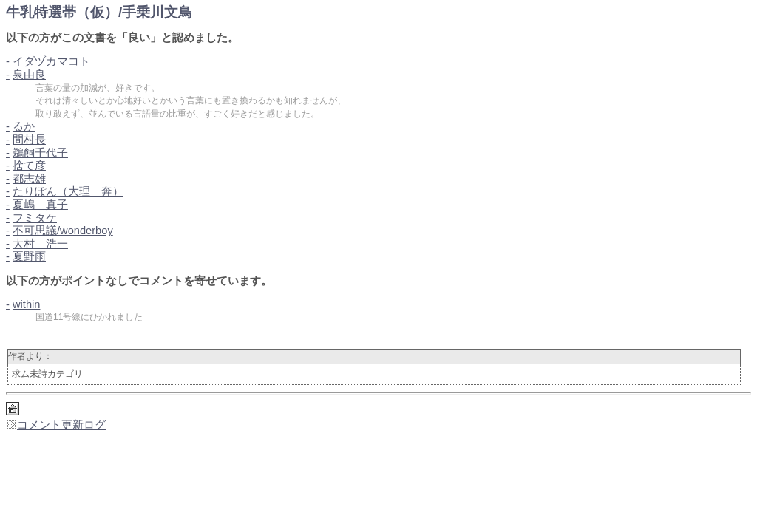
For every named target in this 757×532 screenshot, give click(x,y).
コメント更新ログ (56, 425)
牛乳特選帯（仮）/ (99, 12)
